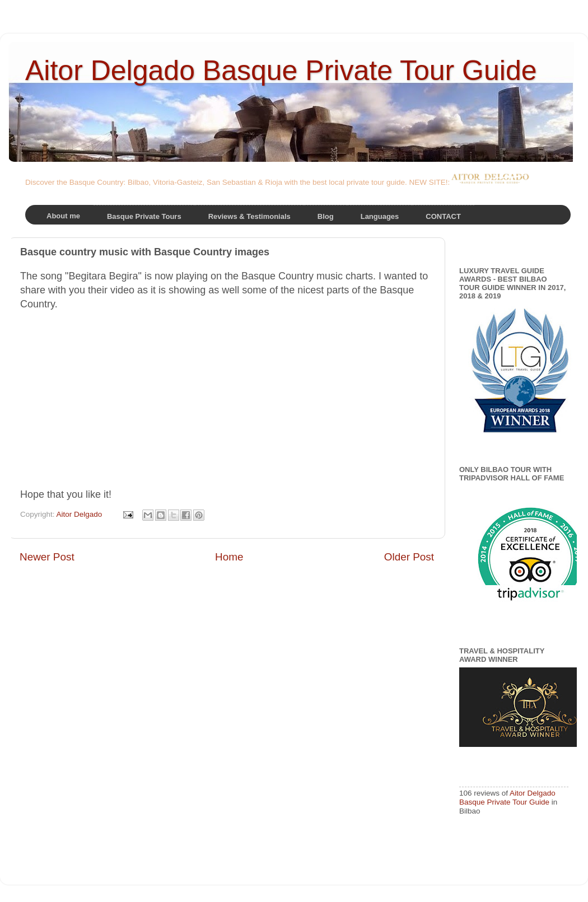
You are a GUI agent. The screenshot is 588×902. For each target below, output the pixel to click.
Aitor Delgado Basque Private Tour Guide (281, 71)
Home (229, 557)
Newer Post (47, 557)
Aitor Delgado (81, 514)
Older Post (409, 557)
